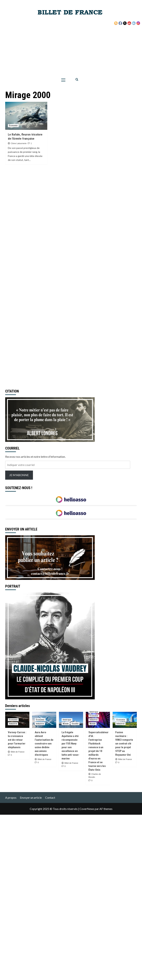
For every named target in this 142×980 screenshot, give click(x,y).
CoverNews (87, 809)
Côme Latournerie (19, 143)
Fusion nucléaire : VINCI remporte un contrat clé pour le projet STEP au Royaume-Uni (124, 744)
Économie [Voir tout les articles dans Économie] (13, 126)
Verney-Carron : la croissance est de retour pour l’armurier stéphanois (17, 740)
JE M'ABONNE (19, 475)
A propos (11, 797)
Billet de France (18, 752)
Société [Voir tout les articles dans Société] (75, 724)
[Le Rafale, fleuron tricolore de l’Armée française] (26, 116)
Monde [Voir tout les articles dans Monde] (66, 724)
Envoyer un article (31, 797)
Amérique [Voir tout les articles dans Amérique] (67, 720)
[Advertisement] (71, 48)
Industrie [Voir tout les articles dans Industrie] (13, 724)
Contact (50, 797)
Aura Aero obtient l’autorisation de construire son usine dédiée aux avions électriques (44, 744)
